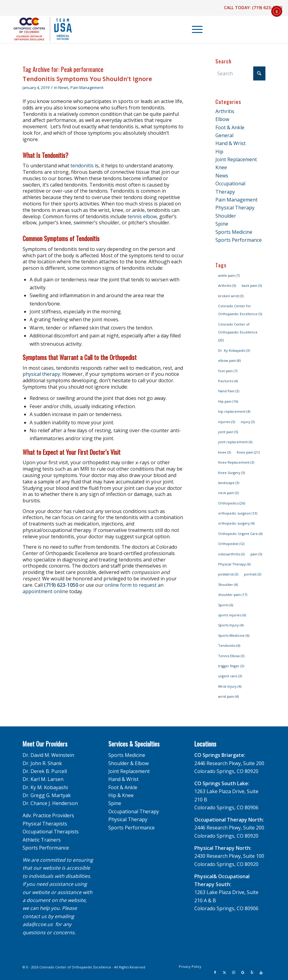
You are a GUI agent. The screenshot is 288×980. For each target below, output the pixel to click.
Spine (222, 224)
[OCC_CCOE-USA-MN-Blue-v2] (39, 29)
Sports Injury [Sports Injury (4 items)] (231, 625)
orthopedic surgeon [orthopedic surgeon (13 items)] (238, 513)
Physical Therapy (235, 208)
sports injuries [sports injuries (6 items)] (232, 615)
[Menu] (194, 29)
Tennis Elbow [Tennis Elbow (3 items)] (231, 656)
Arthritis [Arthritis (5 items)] (227, 285)
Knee (221, 167)
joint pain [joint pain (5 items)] (228, 432)
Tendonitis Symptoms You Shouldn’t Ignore (87, 79)
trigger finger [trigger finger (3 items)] (231, 666)
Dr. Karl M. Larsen (43, 779)
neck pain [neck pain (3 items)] (228, 493)
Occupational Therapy (134, 811)
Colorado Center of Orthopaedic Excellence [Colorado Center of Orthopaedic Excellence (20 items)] (238, 332)
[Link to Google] (243, 972)
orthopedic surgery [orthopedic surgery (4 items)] (236, 523)
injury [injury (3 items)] (248, 422)
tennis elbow (142, 216)
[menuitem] (194, 29)
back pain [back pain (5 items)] (252, 285)
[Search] (240, 73)
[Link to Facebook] (215, 972)
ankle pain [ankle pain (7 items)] (229, 275)
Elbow (222, 119)
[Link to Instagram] (233, 972)
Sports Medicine (234, 232)
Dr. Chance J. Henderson (50, 803)
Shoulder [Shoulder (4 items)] (228, 584)
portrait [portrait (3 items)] (253, 574)
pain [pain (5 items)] (256, 554)
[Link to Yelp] (252, 972)
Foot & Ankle (230, 127)
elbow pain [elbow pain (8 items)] (229, 360)
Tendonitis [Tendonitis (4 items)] (229, 645)
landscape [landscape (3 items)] (229, 483)
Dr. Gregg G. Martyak (47, 795)
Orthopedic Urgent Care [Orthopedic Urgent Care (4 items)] (240, 534)
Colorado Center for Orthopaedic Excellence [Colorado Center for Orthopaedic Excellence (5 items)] (240, 310)
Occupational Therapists (51, 832)
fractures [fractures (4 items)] (228, 381)
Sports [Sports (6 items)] (226, 605)
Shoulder (226, 216)
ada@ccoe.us (38, 924)
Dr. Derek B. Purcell (45, 771)
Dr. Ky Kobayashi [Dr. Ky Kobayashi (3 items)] (234, 350)
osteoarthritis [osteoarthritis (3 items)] (231, 554)
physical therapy (41, 374)
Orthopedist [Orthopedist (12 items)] (231, 544)
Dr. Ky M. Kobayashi (45, 787)
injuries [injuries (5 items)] (227, 422)
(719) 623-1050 (267, 7)
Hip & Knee (121, 795)
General (224, 135)
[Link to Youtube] (261, 972)
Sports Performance (239, 240)
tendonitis (82, 166)
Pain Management (87, 87)
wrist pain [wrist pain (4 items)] (228, 696)
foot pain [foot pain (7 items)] (228, 371)
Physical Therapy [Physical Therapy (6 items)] (234, 564)
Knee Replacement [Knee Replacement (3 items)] (236, 462)
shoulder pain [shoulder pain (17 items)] (233, 595)
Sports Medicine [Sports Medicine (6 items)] (234, 635)
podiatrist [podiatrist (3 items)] (228, 574)
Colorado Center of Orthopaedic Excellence (75, 967)
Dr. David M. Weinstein (48, 755)
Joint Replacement (236, 159)
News (63, 87)
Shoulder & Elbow (128, 763)
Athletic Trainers (42, 840)
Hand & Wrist (230, 143)
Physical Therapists (45, 824)
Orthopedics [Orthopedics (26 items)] (232, 503)
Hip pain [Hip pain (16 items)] (228, 401)
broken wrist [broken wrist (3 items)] (231, 296)
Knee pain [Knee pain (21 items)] (248, 452)
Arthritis (225, 111)
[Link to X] (224, 972)
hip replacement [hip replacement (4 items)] (234, 411)
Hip (219, 151)
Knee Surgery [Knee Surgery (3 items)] (232, 473)
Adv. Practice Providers (48, 815)
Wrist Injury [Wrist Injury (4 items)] (230, 686)
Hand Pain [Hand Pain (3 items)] (229, 391)
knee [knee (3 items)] (225, 452)
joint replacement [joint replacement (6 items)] (235, 442)
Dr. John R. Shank (42, 763)
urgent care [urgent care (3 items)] (230, 676)
